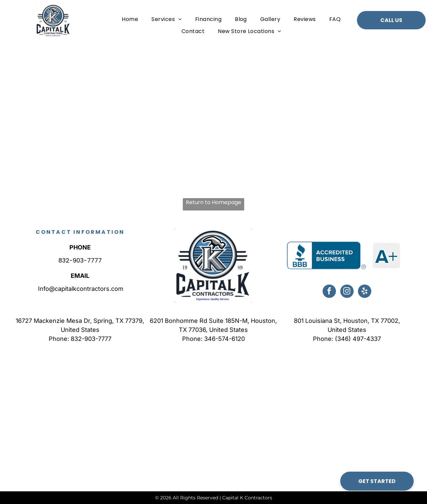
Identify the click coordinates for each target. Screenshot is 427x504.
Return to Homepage (213, 202)
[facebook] (329, 292)
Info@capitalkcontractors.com (80, 289)
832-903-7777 (80, 260)
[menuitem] (130, 19)
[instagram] (347, 292)
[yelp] (365, 292)
